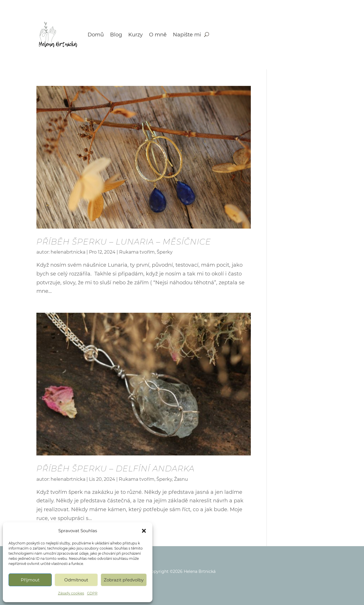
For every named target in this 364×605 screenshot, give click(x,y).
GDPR (92, 593)
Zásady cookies (71, 593)
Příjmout (30, 580)
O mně (158, 35)
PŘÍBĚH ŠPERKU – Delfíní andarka (115, 469)
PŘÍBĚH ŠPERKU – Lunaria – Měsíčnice (124, 242)
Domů (96, 35)
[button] (144, 531)
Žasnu (181, 479)
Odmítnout (76, 580)
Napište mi (187, 35)
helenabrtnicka (68, 252)
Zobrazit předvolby (124, 580)
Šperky (165, 252)
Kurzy (136, 35)
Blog (116, 35)
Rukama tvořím (137, 252)
